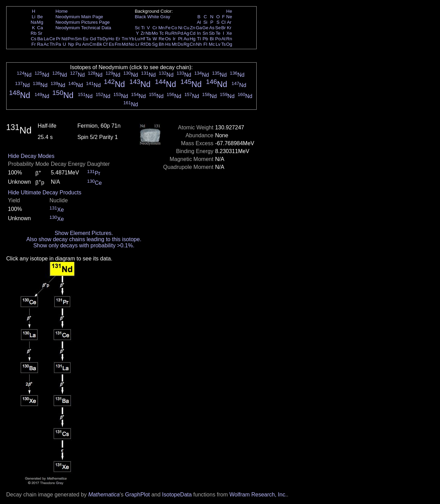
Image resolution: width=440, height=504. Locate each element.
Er (118, 39)
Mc (212, 44)
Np (71, 44)
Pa (58, 44)
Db (148, 44)
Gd (93, 39)
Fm (118, 44)
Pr (58, 39)
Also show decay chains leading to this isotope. (84, 239)
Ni (180, 28)
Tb (99, 39)
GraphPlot (137, 495)
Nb (148, 33)
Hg (192, 39)
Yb (131, 39)
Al (199, 22)
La (46, 39)
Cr (155, 28)
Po (218, 39)
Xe (229, 33)
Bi (212, 39)
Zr (143, 33)
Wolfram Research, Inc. (258, 495)
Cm (93, 44)
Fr (34, 44)
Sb (212, 33)
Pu (78, 44)
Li (33, 17)
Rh (174, 33)
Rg (186, 44)
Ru (168, 33)
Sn (205, 33)
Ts (223, 44)
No (132, 44)
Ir (174, 39)
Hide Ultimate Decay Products (45, 192)
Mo (155, 33)
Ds (180, 44)
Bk (99, 44)
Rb (34, 33)
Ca (40, 28)
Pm (71, 39)
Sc (138, 28)
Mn (162, 28)
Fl (205, 44)
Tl (199, 39)
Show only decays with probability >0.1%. (84, 245)
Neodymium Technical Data (83, 28)
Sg (155, 44)
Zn (193, 28)
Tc (162, 33)
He (229, 11)
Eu (85, 39)
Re (162, 39)
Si (205, 22)
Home (62, 11)
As (212, 28)
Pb (205, 39)
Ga (199, 28)
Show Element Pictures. (84, 233)
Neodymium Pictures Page (83, 22)
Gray (165, 17)
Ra (40, 44)
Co (174, 28)
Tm (125, 39)
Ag (186, 33)
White (153, 17)
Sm (78, 39)
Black (141, 17)
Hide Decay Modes (31, 156)
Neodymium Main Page (79, 17)
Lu (137, 39)
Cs (33, 39)
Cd (192, 33)
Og (229, 44)
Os (168, 39)
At (223, 39)
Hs (168, 44)
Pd (180, 33)
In (199, 33)
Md (125, 44)
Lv (218, 44)
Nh (199, 44)
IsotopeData (177, 495)
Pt (180, 39)
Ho (111, 39)
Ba (40, 39)
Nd (65, 39)
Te (218, 33)
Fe (168, 28)
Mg (40, 22)
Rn (229, 39)
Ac (46, 44)
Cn (192, 44)
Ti (143, 28)
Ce (52, 39)
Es (111, 44)
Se (218, 28)
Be (40, 17)
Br (223, 28)
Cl (223, 22)
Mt (174, 44)
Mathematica (104, 495)
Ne (229, 17)
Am (86, 44)
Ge (205, 28)
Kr (229, 28)
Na (34, 22)
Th (52, 44)
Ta (148, 39)
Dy (105, 39)
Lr (138, 44)
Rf (143, 44)
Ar (229, 22)
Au (186, 39)
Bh (161, 44)
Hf (143, 39)
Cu (186, 28)
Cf (105, 44)
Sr (40, 33)
